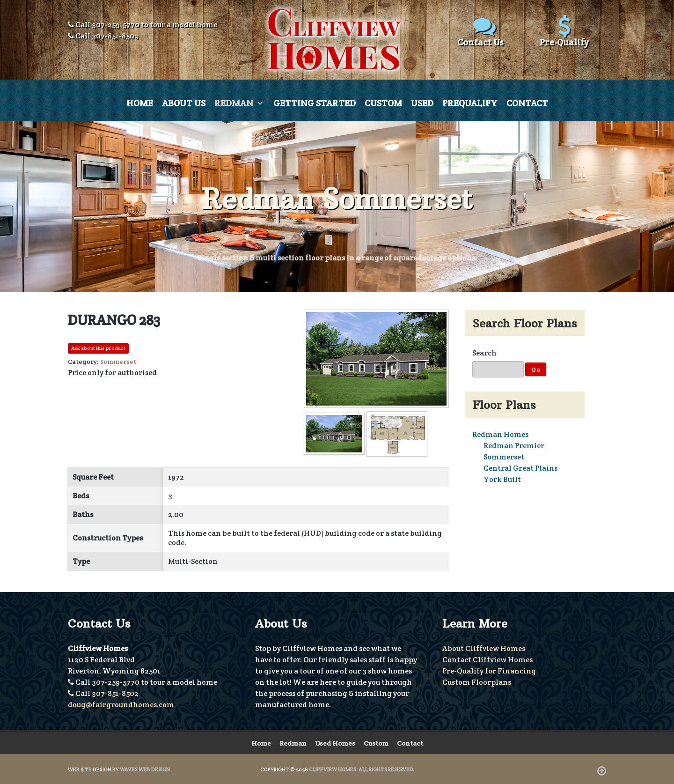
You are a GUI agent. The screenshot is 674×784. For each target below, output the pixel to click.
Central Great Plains (520, 468)
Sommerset (504, 457)
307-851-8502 (115, 36)
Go (536, 370)
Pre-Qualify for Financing (489, 670)
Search (484, 353)
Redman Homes (500, 434)
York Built (502, 479)
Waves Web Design (145, 769)
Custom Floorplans (477, 682)
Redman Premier (514, 446)
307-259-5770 (116, 25)
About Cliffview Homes (484, 648)
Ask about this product (98, 348)
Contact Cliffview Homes (487, 659)
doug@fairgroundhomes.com (121, 704)
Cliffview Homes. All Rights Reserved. (362, 769)
